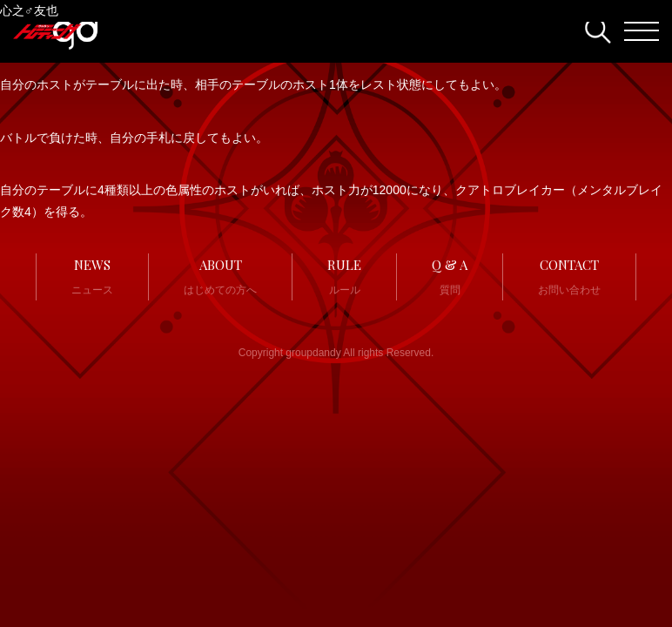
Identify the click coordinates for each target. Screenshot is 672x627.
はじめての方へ (220, 275)
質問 (450, 275)
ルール (344, 275)
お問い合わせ (569, 275)
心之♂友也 (29, 10)
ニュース (92, 275)
